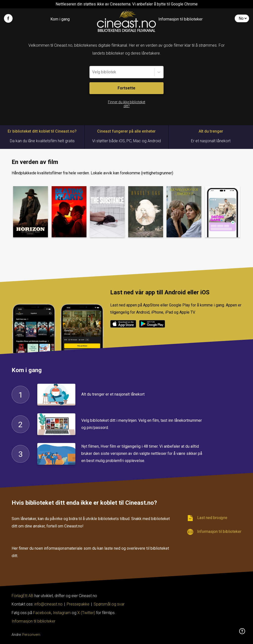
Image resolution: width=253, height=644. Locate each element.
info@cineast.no (48, 604)
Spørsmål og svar (109, 604)
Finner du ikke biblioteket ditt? (127, 104)
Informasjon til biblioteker (180, 19)
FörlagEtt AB (23, 596)
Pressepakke (78, 604)
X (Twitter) (86, 613)
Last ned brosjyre (207, 518)
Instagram (62, 613)
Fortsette (126, 88)
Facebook (42, 613)
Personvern (31, 635)
